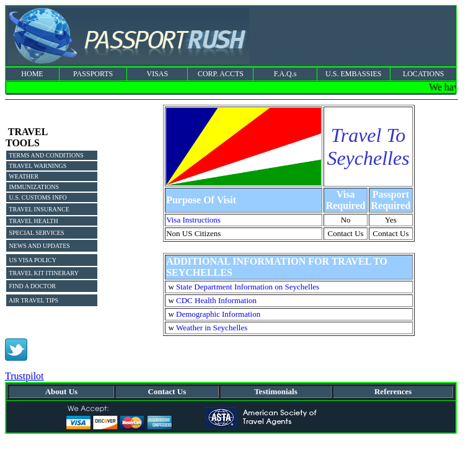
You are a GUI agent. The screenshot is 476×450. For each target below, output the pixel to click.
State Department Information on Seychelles (248, 287)
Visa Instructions (193, 220)
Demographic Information (218, 314)
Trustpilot (24, 376)
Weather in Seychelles (212, 328)
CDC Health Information (216, 300)
